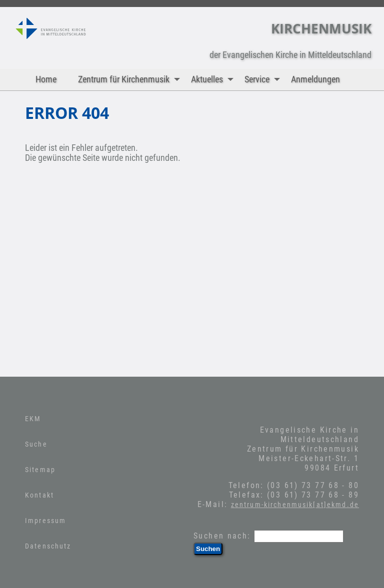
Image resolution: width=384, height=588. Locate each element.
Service (264, 80)
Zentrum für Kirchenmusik (131, 80)
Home (46, 79)
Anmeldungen (315, 79)
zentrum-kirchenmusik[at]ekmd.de (295, 505)
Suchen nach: (222, 536)
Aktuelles (214, 80)
